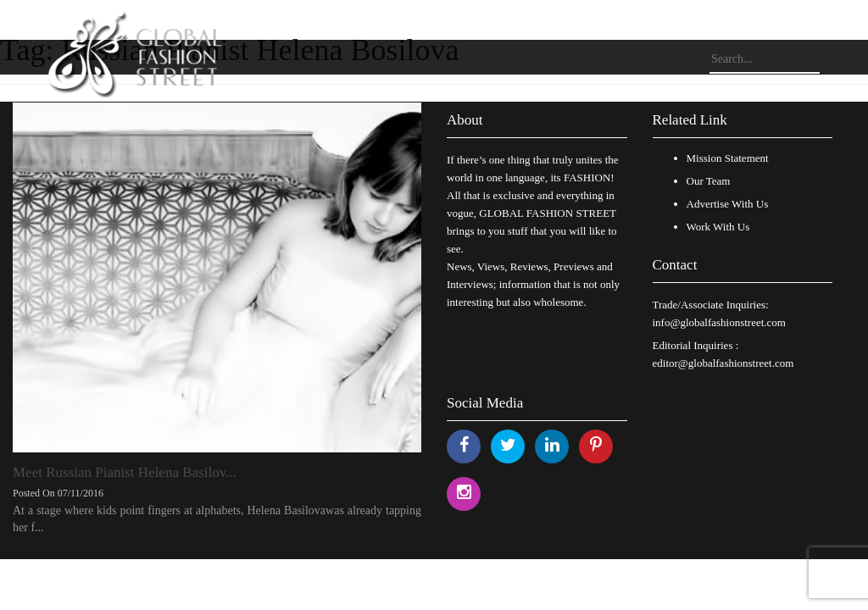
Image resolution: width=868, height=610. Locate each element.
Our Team (709, 181)
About (465, 120)
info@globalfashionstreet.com (719, 322)
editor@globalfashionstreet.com (723, 363)
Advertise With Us (728, 204)
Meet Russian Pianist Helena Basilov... (125, 472)
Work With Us (718, 227)
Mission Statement (728, 158)
